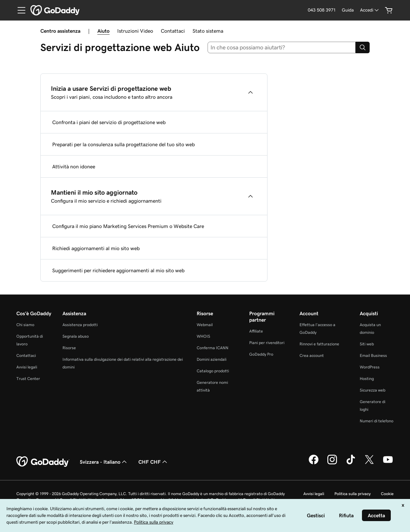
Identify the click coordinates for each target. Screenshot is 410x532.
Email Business (373, 355)
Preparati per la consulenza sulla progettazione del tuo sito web (123, 144)
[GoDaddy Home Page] (43, 462)
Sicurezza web (373, 390)
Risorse (69, 348)
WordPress (370, 367)
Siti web (367, 344)
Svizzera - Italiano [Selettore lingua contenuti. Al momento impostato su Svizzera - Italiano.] (104, 462)
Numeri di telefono (377, 421)
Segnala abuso (76, 336)
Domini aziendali (212, 359)
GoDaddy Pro (261, 354)
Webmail (205, 325)
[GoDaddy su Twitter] (369, 463)
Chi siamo (25, 325)
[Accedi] (370, 10)
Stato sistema (208, 31)
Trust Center (28, 379)
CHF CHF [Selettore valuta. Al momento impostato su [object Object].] (153, 462)
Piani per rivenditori (267, 343)
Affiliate (256, 331)
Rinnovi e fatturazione (319, 344)
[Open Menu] (19, 10)
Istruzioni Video (135, 31)
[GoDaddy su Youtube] (388, 463)
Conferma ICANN (213, 348)
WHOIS (203, 336)
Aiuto (103, 31)
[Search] (363, 47)
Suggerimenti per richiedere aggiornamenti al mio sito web (118, 270)
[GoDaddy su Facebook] (314, 463)
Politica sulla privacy (353, 494)
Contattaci (173, 31)
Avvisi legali (27, 367)
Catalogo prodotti (213, 371)
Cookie (387, 494)
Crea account (312, 355)
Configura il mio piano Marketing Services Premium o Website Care (128, 226)
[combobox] (282, 47)
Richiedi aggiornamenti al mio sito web (96, 248)
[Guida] (348, 10)
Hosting (367, 379)
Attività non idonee (74, 166)
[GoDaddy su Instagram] (332, 463)
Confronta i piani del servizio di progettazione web (109, 122)
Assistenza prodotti (80, 325)
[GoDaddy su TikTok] (351, 463)
